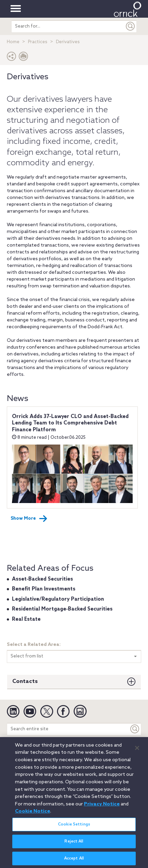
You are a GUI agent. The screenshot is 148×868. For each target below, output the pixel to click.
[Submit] (131, 26)
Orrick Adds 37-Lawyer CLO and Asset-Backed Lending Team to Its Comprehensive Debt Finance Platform (70, 423)
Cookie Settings (74, 827)
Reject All (74, 844)
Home (13, 42)
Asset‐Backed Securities (42, 579)
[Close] (137, 751)
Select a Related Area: (34, 645)
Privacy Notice (102, 807)
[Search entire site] (68, 729)
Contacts (25, 681)
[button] (12, 58)
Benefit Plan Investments (44, 589)
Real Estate (26, 619)
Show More (29, 519)
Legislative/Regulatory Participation (58, 599)
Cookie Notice (33, 814)
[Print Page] (24, 58)
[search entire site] (68, 26)
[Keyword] (135, 729)
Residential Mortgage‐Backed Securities (62, 609)
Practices (38, 42)
